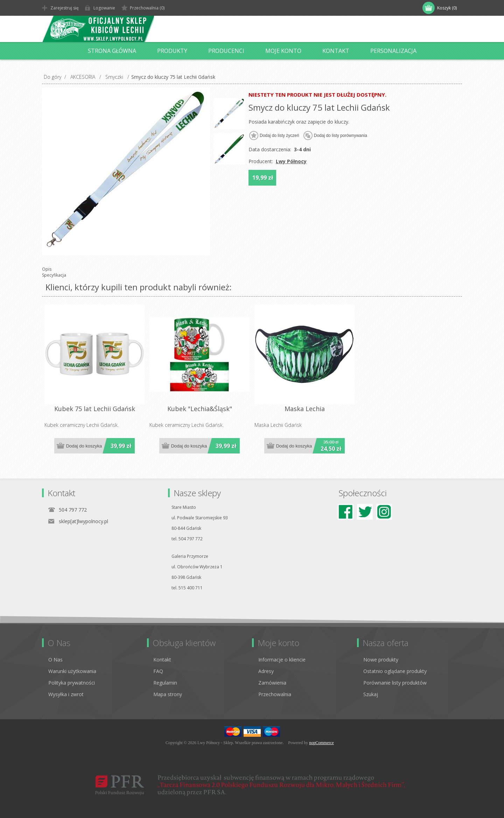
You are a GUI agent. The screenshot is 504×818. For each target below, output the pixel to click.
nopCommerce (321, 743)
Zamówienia (272, 683)
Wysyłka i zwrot (66, 694)
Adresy (266, 671)
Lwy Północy (291, 161)
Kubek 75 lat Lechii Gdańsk (95, 409)
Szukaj (371, 694)
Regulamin (165, 683)
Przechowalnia (275, 694)
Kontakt (162, 660)
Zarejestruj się (65, 8)
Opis (47, 269)
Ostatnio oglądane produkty (395, 671)
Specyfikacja (54, 275)
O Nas (55, 660)
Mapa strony (168, 694)
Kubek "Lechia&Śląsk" (200, 409)
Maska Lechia (305, 409)
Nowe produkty (381, 660)
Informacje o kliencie (282, 660)
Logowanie (104, 8)
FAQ (158, 671)
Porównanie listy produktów (395, 683)
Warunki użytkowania (72, 671)
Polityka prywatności (72, 683)
